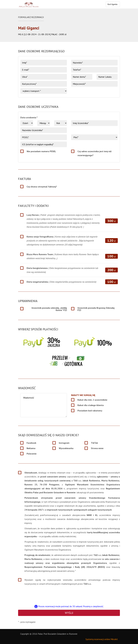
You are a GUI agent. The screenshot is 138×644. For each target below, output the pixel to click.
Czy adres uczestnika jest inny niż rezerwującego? (94, 153)
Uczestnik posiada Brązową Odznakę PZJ (96, 309)
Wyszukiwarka (66, 448)
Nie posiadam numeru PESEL (41, 151)
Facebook (31, 443)
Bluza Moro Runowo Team (63, 256)
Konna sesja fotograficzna (62, 241)
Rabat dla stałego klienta (91, 405)
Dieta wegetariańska (61, 282)
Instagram (64, 443)
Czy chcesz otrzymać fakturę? (42, 187)
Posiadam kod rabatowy (90, 411)
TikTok (94, 443)
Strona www (97, 448)
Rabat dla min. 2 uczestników (92, 400)
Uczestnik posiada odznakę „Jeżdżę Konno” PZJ (49, 309)
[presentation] (69, 595)
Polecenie (32, 454)
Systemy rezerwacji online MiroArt (102, 639)
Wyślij (69, 613)
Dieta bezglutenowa (62, 270)
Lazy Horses (63, 221)
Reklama (31, 448)
